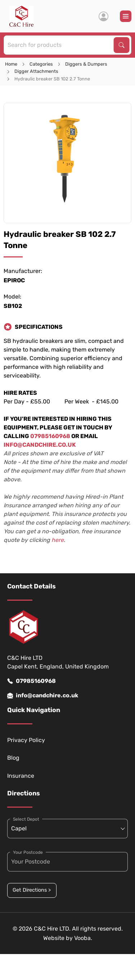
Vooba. (83, 938)
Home (11, 64)
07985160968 (31, 681)
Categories (41, 64)
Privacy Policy (26, 740)
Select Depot (26, 819)
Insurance (21, 776)
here (58, 540)
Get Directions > (32, 890)
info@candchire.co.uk (43, 696)
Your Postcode (28, 852)
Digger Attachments (36, 71)
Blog (13, 758)
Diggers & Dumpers (86, 64)
